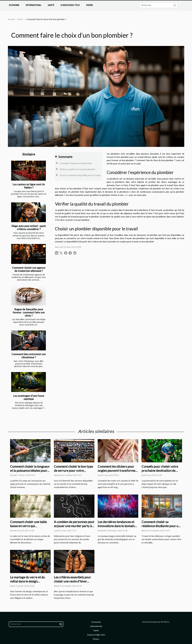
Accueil (11, 19)
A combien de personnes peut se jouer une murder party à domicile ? (74, 526)
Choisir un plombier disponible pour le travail (80, 175)
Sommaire (65, 157)
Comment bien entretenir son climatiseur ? (29, 356)
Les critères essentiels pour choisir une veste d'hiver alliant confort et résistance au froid (73, 583)
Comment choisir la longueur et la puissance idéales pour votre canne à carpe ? (30, 471)
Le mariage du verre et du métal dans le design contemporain (27, 581)
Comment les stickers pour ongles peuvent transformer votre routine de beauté (117, 471)
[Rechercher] (158, 5)
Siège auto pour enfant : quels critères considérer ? (29, 227)
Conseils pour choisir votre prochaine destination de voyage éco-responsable (160, 471)
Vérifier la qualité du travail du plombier (77, 169)
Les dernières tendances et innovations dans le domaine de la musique (117, 526)
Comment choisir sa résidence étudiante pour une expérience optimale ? (162, 526)
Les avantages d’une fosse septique (29, 397)
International (33, 5)
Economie (14, 5)
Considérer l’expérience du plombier (76, 163)
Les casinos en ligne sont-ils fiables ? (29, 186)
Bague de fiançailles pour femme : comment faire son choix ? (29, 312)
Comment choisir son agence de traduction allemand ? (29, 269)
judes (126, 195)
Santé (51, 5)
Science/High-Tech (70, 5)
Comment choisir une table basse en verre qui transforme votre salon (28, 526)
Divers (89, 5)
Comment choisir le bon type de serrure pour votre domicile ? (73, 471)
